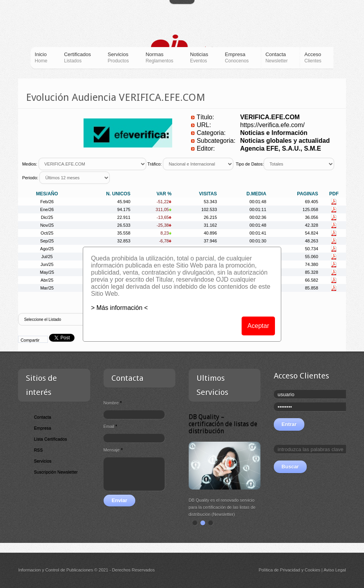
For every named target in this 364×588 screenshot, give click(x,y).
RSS (38, 450)
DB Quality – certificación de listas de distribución (223, 424)
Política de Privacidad (279, 570)
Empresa (42, 428)
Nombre (113, 403)
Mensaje (113, 450)
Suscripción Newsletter (56, 472)
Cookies (313, 570)
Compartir (30, 340)
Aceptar (258, 326)
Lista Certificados (50, 439)
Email (110, 426)
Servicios (43, 461)
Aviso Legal (335, 570)
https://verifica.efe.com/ (272, 125)
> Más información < (119, 308)
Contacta (42, 417)
